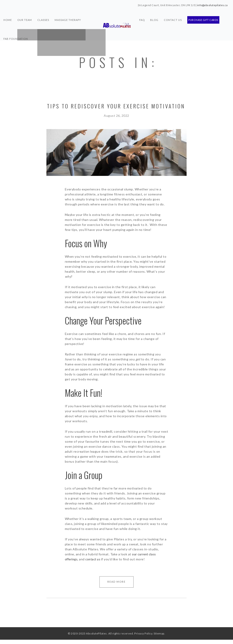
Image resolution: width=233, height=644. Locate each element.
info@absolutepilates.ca (212, 5)
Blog (154, 17)
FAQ (142, 17)
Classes (43, 17)
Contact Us (173, 17)
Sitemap (159, 638)
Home (8, 17)
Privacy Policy (143, 638)
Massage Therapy (68, 17)
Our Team (25, 17)
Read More (116, 582)
